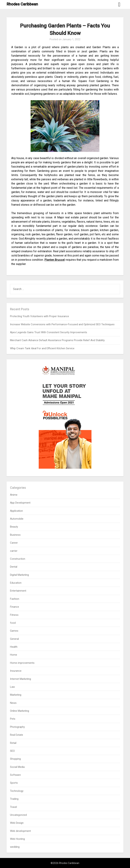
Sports (14, 783)
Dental (14, 567)
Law (12, 687)
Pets (13, 719)
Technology (17, 791)
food (13, 623)
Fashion (15, 599)
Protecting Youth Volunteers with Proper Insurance (39, 316)
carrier (14, 551)
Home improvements (22, 663)
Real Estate (17, 735)
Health (14, 647)
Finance (15, 607)
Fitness (14, 615)
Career (14, 543)
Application (16, 511)
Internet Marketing (20, 679)
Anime (14, 495)
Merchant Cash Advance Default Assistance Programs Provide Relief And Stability (57, 340)
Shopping (15, 759)
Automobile (17, 519)
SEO (12, 751)
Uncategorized (18, 815)
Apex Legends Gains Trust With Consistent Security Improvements (49, 332)
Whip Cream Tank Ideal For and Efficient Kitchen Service (42, 348)
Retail (13, 743)
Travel (13, 807)
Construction (18, 559)
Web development (20, 831)
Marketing (16, 695)
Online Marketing (20, 711)
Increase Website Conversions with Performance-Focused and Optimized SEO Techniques (62, 324)
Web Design (17, 823)
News (13, 703)
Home (14, 655)
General (14, 639)
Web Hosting (17, 839)
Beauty (14, 527)
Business (15, 535)
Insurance (16, 671)
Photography (17, 727)
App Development (20, 503)
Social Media (17, 767)
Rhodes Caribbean (22, 4)
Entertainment (18, 591)
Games (14, 631)
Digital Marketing (19, 575)
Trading (14, 799)
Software (15, 775)
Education (16, 583)
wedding (15, 847)
